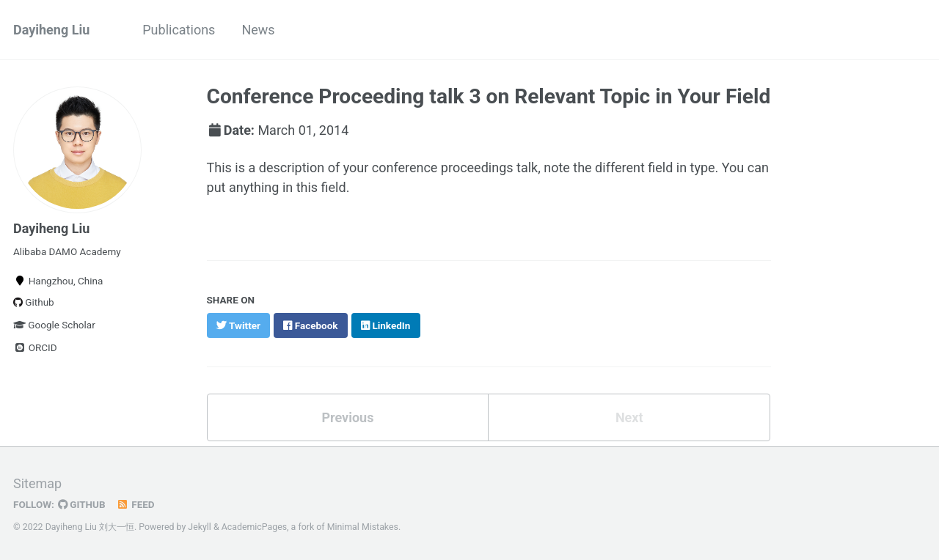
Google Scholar (54, 325)
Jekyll (200, 527)
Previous (347, 417)
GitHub (82, 504)
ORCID (35, 347)
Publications (179, 30)
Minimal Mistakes (363, 527)
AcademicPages (254, 527)
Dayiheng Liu (51, 30)
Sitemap (37, 483)
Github (34, 302)
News (258, 30)
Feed (136, 504)
